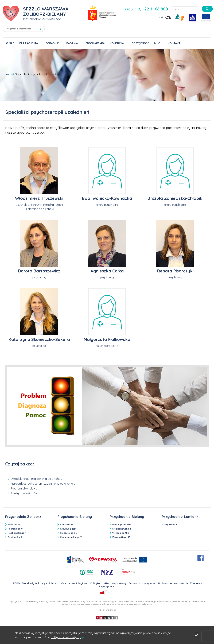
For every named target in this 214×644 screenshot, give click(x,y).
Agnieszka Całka (107, 271)
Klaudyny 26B (68, 529)
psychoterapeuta (107, 346)
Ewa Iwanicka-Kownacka (107, 198)
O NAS (10, 43)
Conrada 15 (67, 525)
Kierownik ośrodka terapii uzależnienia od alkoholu (43, 484)
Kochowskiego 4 (17, 533)
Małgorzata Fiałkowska (107, 339)
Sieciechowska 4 (122, 529)
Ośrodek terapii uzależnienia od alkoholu (36, 479)
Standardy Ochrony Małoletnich (40, 583)
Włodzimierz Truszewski (39, 198)
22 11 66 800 (156, 9)
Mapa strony (119, 583)
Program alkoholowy (24, 488)
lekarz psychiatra (107, 205)
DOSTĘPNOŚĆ (140, 43)
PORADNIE (52, 43)
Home (6, 74)
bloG (157, 43)
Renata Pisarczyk (175, 271)
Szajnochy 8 (15, 537)
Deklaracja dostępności (142, 583)
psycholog (39, 277)
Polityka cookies (100, 583)
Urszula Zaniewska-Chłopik (175, 198)
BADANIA (72, 43)
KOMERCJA (117, 43)
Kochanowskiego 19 (71, 537)
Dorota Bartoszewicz (39, 271)
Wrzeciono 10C (121, 533)
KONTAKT (174, 43)
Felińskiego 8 (15, 529)
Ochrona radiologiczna (75, 583)
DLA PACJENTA (29, 43)
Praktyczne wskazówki (25, 493)
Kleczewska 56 (68, 533)
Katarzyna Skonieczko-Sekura (39, 339)
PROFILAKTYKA (95, 43)
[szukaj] (207, 9)
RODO (16, 583)
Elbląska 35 (14, 525)
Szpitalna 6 (171, 525)
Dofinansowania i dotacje (173, 583)
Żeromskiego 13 (121, 537)
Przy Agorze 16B (122, 525)
